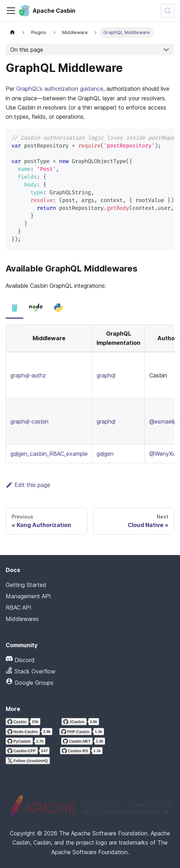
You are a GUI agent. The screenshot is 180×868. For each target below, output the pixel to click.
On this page (27, 50)
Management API (28, 596)
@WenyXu (162, 454)
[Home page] (12, 32)
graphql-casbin (29, 421)
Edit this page (28, 485)
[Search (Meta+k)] (168, 11)
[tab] (14, 308)
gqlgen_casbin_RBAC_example (49, 454)
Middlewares (22, 619)
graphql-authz (28, 375)
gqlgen (105, 454)
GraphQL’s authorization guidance (60, 89)
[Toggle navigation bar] (11, 11)
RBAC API (19, 607)
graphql (106, 375)
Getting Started (26, 585)
